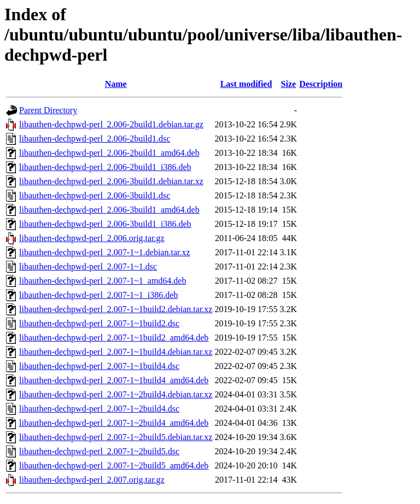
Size (289, 84)
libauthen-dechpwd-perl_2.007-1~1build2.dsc (99, 323)
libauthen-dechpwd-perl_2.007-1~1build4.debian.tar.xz (116, 352)
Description (321, 84)
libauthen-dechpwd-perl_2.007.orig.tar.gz (92, 480)
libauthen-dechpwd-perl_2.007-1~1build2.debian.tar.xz (116, 309)
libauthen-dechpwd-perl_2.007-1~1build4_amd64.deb (114, 380)
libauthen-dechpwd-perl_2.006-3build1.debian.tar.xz (111, 181)
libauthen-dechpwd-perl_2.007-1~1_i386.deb (98, 295)
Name (116, 84)
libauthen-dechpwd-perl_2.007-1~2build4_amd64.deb (114, 423)
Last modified (246, 84)
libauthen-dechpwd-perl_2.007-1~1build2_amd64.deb (114, 338)
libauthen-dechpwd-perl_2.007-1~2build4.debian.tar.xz (116, 394)
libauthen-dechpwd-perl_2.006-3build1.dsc (95, 195)
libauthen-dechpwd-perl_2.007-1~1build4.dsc (99, 366)
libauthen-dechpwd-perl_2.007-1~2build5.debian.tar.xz (116, 437)
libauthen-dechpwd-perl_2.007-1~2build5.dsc (99, 451)
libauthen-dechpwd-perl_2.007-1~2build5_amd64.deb (114, 465)
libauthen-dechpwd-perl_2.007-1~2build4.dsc (99, 409)
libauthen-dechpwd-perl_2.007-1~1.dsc (88, 266)
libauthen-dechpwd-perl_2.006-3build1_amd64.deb (109, 210)
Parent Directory (48, 110)
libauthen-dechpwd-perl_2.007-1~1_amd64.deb (103, 281)
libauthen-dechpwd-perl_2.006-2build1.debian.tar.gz (111, 124)
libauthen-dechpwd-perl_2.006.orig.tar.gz (92, 238)
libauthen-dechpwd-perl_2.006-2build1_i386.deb (105, 167)
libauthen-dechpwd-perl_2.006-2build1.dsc (95, 139)
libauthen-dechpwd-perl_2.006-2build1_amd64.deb (109, 153)
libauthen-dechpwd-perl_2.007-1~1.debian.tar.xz (105, 252)
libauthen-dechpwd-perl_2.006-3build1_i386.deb (105, 224)
